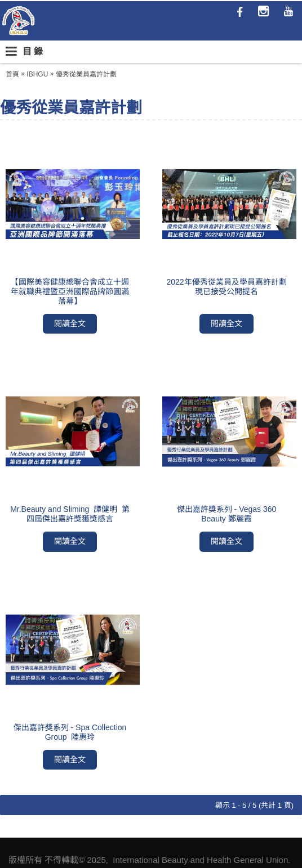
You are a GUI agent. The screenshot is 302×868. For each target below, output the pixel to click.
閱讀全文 (70, 323)
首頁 (12, 74)
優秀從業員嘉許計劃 (86, 74)
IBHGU (37, 74)
